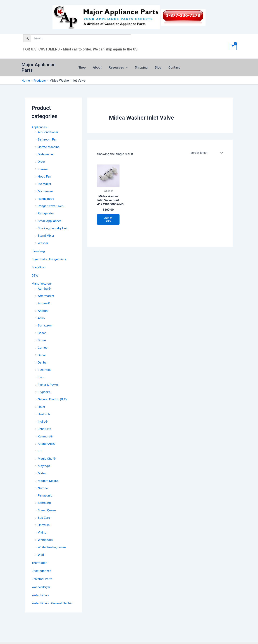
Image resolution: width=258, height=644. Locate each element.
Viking (42, 521)
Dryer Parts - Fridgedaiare (50, 253)
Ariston (43, 304)
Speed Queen (47, 499)
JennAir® (45, 420)
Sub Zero (44, 507)
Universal (44, 514)
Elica (41, 369)
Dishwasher (46, 150)
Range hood (46, 194)
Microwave (46, 187)
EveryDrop (39, 261)
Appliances (40, 124)
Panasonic (45, 485)
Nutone (43, 478)
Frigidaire (44, 383)
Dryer (42, 158)
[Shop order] (206, 150)
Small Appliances (50, 216)
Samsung (45, 492)
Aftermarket (46, 289)
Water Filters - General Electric (53, 591)
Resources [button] (119, 66)
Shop (84, 66)
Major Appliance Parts (45, 66)
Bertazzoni (45, 318)
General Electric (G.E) (53, 391)
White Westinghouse (52, 536)
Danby (42, 354)
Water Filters (41, 583)
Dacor (42, 347)
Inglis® (43, 412)
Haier (42, 398)
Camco (43, 340)
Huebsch (44, 405)
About (98, 66)
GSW (35, 269)
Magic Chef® (47, 449)
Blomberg (38, 245)
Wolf (41, 543)
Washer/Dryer (41, 575)
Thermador (39, 551)
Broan (42, 333)
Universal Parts (42, 567)
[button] (126, 66)
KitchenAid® (47, 434)
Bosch (42, 325)
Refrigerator (46, 208)
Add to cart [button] (108, 221)
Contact (172, 66)
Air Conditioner (48, 129)
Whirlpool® (46, 528)
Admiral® (45, 282)
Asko (41, 311)
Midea (42, 463)
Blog (157, 66)
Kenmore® (46, 427)
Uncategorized (42, 559)
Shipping (141, 66)
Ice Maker (45, 179)
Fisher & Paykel (49, 376)
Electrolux (45, 362)
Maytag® (44, 456)
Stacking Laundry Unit (53, 223)
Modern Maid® (49, 470)
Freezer (43, 165)
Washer (43, 237)
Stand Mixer (46, 230)
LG (40, 441)
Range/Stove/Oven (51, 201)
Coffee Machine (49, 143)
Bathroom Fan (48, 136)
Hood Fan (45, 172)
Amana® (44, 296)
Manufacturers (42, 277)
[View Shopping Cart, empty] (233, 46)
